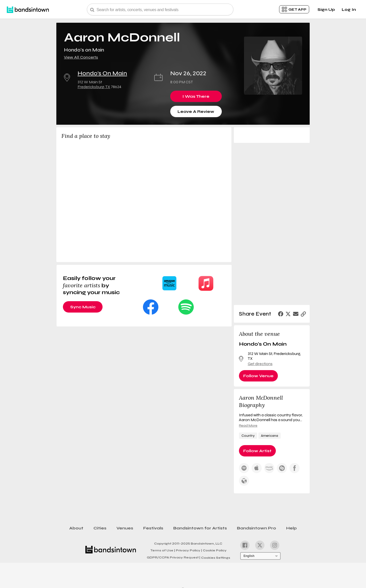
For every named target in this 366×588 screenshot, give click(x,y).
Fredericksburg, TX (94, 87)
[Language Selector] (260, 556)
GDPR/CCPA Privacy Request (174, 557)
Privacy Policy (189, 550)
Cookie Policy (215, 550)
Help (291, 528)
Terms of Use (163, 550)
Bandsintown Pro (257, 528)
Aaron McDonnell (122, 37)
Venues (125, 528)
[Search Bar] (160, 9)
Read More (248, 426)
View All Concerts (81, 57)
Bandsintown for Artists (200, 528)
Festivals (153, 528)
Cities (100, 528)
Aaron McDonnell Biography (261, 401)
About (76, 528)
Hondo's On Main (102, 73)
